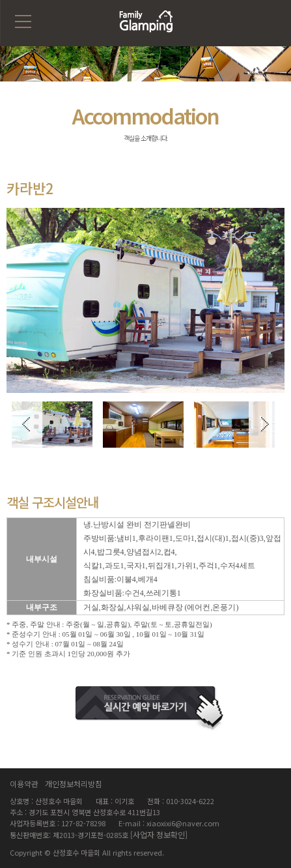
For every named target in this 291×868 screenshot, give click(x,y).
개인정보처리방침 (74, 784)
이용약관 (24, 784)
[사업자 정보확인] (159, 834)
